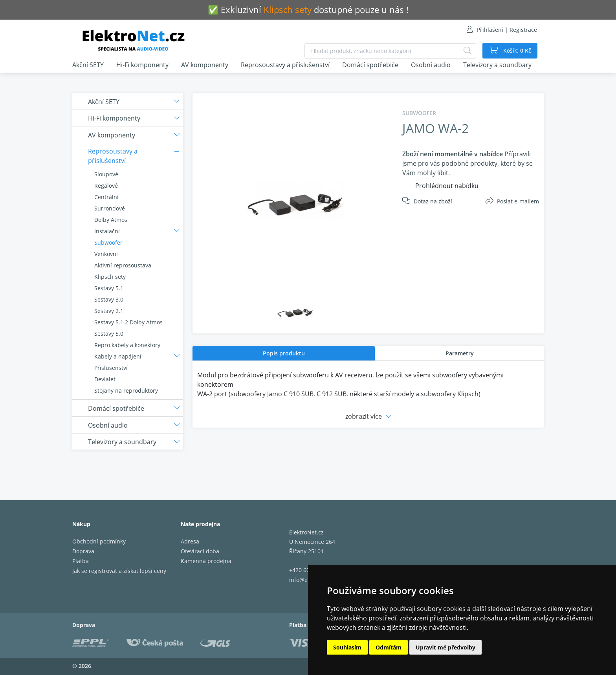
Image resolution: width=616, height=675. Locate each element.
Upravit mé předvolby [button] (445, 647)
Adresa (190, 541)
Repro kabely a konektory (127, 345)
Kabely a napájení (118, 356)
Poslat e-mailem (518, 201)
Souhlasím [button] (347, 647)
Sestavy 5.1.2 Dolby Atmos (128, 322)
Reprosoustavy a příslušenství (285, 65)
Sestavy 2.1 (109, 311)
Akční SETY (88, 65)
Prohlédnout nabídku (447, 186)
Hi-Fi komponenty (142, 65)
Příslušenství (111, 368)
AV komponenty (205, 65)
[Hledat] (467, 51)
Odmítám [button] (389, 647)
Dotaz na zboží (433, 201)
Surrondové (110, 208)
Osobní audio (431, 65)
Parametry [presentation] (460, 353)
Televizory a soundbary (497, 65)
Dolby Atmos (111, 220)
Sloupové (106, 174)
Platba (81, 561)
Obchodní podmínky (99, 541)
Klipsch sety (110, 277)
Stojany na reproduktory (126, 391)
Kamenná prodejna (206, 561)
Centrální (106, 197)
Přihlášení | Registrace (507, 30)
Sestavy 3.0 (109, 299)
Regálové (106, 186)
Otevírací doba (200, 551)
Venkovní (106, 254)
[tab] (284, 353)
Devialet (105, 379)
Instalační (107, 231)
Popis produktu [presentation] (284, 353)
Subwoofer (108, 242)
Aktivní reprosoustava (123, 265)
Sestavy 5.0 (109, 334)
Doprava (83, 551)
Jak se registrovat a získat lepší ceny (119, 571)
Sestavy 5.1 (109, 288)
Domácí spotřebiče (370, 65)
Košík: (516, 51)
